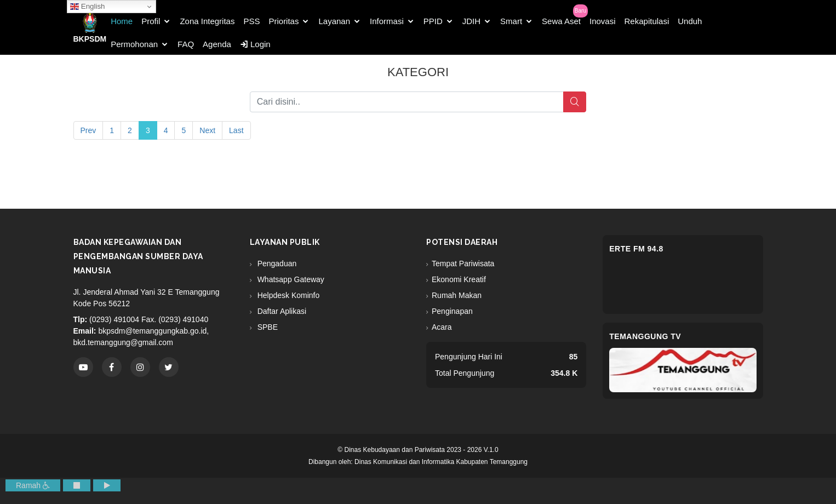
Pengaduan (276, 264)
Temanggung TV (645, 336)
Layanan (334, 21)
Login (255, 44)
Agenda (217, 44)
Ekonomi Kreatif (459, 279)
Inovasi (603, 21)
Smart (511, 21)
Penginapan (452, 311)
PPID (433, 21)
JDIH (471, 21)
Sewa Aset (561, 21)
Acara (442, 327)
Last (236, 130)
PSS (251, 21)
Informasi (387, 21)
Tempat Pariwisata (463, 264)
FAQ (186, 44)
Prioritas (284, 21)
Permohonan (134, 44)
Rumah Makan (457, 295)
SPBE (267, 327)
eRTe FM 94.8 (636, 249)
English (87, 7)
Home (122, 21)
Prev (88, 130)
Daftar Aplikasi (281, 311)
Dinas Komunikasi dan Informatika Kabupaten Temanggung (441, 462)
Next (207, 130)
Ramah (33, 485)
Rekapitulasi (647, 21)
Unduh (690, 21)
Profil (151, 21)
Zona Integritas (207, 21)
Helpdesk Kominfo (288, 295)
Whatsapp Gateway (290, 279)
